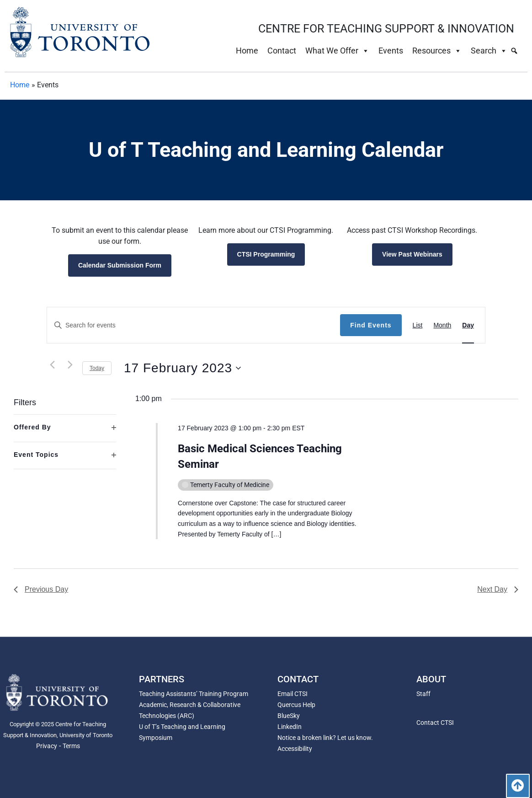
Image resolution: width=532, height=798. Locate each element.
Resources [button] (437, 51)
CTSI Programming (266, 254)
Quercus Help (296, 705)
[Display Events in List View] (418, 325)
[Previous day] (52, 364)
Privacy (47, 746)
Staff (423, 694)
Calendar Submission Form (120, 265)
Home (247, 51)
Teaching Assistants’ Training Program (194, 694)
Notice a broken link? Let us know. (325, 738)
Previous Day (41, 589)
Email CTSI (293, 694)
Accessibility (295, 749)
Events (391, 51)
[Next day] (70, 364)
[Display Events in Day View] (468, 325)
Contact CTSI (435, 723)
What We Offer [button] (337, 51)
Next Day (498, 589)
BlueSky (289, 716)
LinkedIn (290, 727)
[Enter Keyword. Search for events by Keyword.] (194, 325)
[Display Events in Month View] (442, 325)
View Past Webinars (412, 254)
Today (97, 368)
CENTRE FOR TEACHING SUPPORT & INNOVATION (386, 29)
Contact (282, 51)
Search (489, 51)
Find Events (371, 325)
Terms (71, 746)
